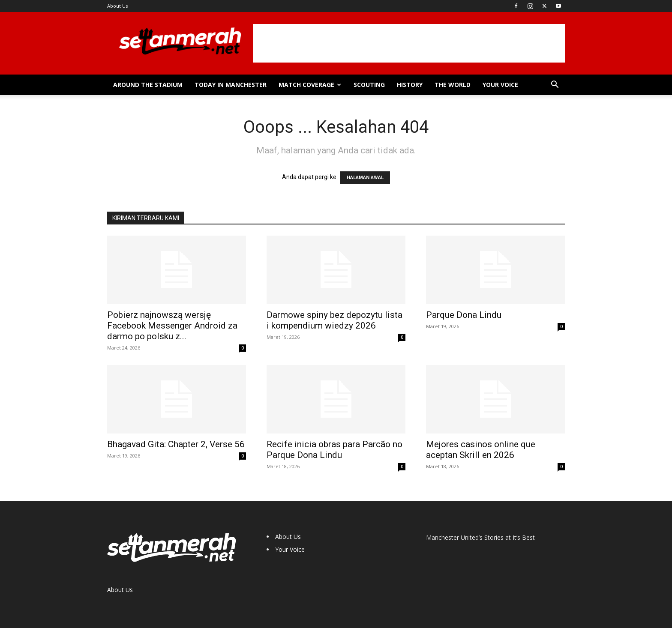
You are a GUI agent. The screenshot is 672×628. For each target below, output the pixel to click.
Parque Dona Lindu (464, 315)
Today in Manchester (231, 85)
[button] (555, 85)
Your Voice (500, 85)
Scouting (369, 85)
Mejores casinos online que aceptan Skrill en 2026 (481, 450)
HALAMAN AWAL (365, 178)
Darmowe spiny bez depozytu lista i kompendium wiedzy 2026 (334, 320)
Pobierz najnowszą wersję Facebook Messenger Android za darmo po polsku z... (172, 326)
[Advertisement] (409, 43)
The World (453, 85)
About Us (117, 6)
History (410, 85)
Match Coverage (310, 85)
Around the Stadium (148, 85)
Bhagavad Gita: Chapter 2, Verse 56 (176, 444)
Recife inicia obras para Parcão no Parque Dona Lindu (334, 450)
